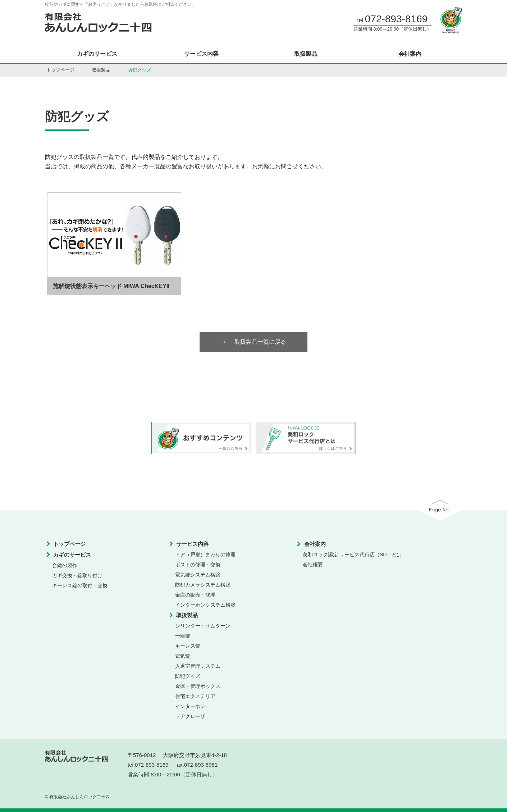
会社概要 (313, 565)
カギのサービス (97, 54)
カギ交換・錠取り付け (77, 575)
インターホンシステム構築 (205, 605)
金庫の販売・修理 (195, 595)
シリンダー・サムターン (203, 626)
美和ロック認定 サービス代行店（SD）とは (352, 555)
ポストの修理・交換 (198, 565)
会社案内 (410, 54)
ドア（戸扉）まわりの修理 (205, 555)
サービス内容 (201, 54)
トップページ (60, 70)
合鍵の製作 (65, 565)
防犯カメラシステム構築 (203, 585)
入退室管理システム (198, 666)
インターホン (190, 706)
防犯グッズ (188, 676)
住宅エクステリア (195, 696)
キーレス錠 (188, 646)
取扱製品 (306, 54)
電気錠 (183, 656)
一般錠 (183, 636)
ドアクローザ (190, 716)
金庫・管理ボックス (198, 686)
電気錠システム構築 (198, 575)
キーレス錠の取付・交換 (80, 585)
